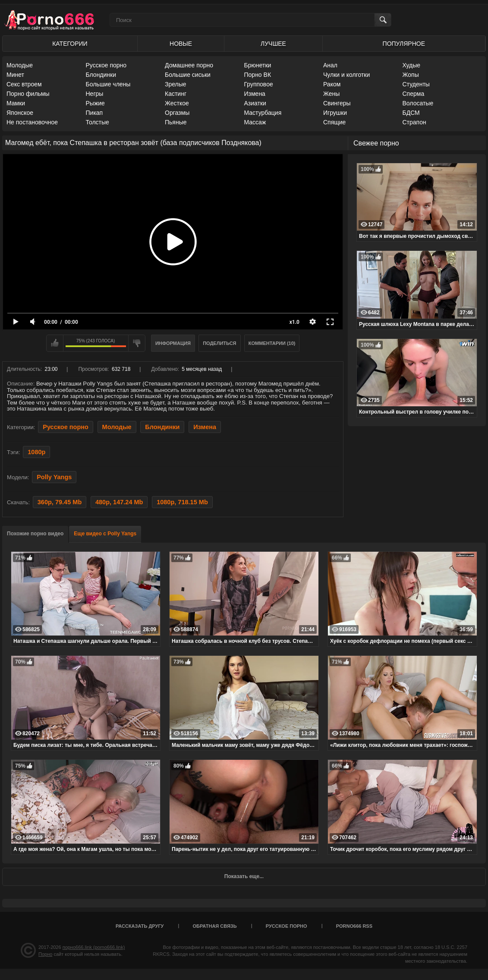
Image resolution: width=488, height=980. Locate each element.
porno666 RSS (354, 926)
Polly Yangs (54, 477)
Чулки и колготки (346, 75)
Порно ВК (258, 75)
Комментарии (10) (272, 343)
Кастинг (176, 94)
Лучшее (273, 44)
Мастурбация (263, 113)
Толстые (98, 122)
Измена (255, 94)
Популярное (404, 44)
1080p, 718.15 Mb (182, 502)
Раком (332, 84)
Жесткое (177, 103)
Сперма (414, 94)
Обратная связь (215, 926)
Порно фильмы (28, 94)
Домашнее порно (189, 65)
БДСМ (411, 113)
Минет (15, 75)
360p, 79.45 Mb (60, 502)
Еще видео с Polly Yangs (105, 534)
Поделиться (219, 343)
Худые (412, 65)
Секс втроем (24, 84)
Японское (20, 113)
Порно (45, 954)
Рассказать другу (140, 926)
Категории (70, 44)
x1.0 (294, 322)
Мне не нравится (137, 343)
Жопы (411, 75)
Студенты (416, 84)
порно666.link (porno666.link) (94, 947)
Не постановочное (32, 122)
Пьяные (176, 122)
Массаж (255, 122)
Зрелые (176, 84)
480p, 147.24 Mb (119, 502)
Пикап (94, 113)
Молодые (20, 65)
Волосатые (418, 103)
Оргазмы (177, 113)
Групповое (259, 84)
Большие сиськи (188, 75)
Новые (181, 44)
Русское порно (106, 65)
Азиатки (255, 103)
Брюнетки (258, 65)
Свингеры (337, 103)
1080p (36, 452)
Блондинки (101, 75)
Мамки (16, 103)
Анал (330, 65)
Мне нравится (55, 343)
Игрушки (335, 113)
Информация (173, 343)
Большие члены (108, 84)
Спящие (334, 122)
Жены (331, 94)
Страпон (414, 122)
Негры (95, 94)
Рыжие (95, 103)
